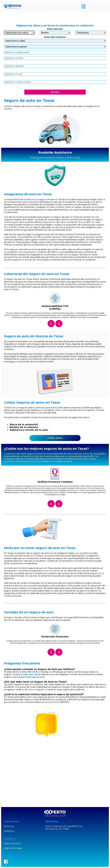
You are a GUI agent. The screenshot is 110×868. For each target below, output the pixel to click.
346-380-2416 (30, 672)
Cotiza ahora (55, 438)
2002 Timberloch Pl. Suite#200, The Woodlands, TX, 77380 (64, 828)
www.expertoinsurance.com (28, 677)
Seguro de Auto (12, 843)
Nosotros (9, 826)
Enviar (55, 92)
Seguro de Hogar (13, 848)
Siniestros (9, 831)
